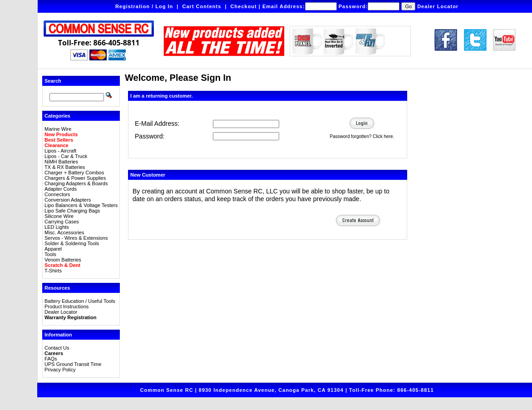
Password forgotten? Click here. (362, 136)
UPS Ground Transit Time (73, 364)
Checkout (244, 6)
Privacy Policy (60, 370)
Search (53, 81)
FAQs (51, 359)
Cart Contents (202, 6)
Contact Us (57, 348)
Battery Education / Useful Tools (80, 301)
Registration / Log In (144, 6)
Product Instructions (66, 306)
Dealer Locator (438, 6)
